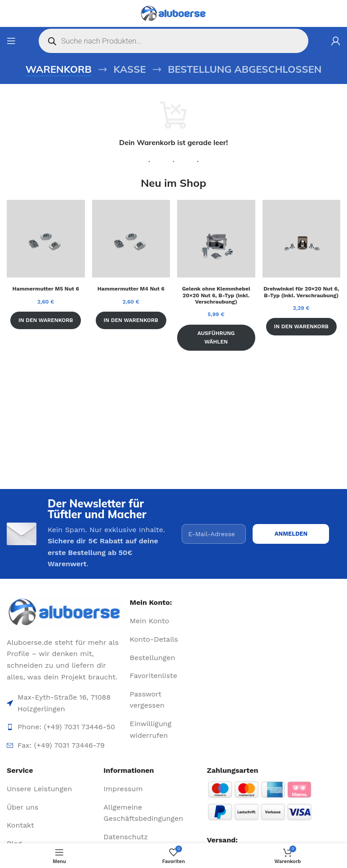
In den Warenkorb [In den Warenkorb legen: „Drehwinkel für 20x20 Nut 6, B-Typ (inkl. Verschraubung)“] (301, 326)
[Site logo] (173, 13)
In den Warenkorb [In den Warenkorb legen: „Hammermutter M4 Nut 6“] (131, 320)
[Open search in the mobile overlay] (173, 41)
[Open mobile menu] (11, 41)
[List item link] (155, 621)
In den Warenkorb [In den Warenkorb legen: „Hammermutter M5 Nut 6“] (46, 320)
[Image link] (65, 612)
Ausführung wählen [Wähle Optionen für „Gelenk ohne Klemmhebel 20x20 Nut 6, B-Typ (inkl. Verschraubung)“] (216, 337)
